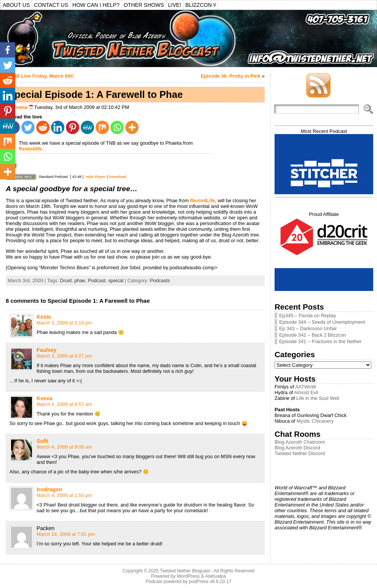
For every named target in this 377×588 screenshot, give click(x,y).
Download (118, 177)
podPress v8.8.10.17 (210, 582)
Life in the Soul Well (318, 398)
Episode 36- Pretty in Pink (231, 76)
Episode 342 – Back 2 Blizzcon (313, 335)
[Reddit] (43, 127)
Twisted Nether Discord (300, 453)
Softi (42, 441)
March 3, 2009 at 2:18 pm (64, 323)
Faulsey (46, 350)
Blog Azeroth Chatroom (300, 442)
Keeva (45, 398)
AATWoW (306, 387)
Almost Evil (306, 392)
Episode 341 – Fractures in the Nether (320, 341)
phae (80, 280)
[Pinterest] (73, 127)
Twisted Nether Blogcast (185, 571)
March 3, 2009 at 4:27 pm (64, 356)
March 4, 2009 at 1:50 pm (64, 495)
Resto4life (30, 149)
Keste (44, 317)
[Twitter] (28, 127)
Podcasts (160, 280)
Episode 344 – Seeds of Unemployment (322, 322)
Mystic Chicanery (315, 421)
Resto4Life (202, 201)
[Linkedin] (58, 127)
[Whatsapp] (117, 127)
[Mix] (102, 127)
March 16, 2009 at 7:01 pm (66, 534)
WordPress (188, 576)
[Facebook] (8, 50)
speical (116, 280)
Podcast (97, 280)
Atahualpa (215, 576)
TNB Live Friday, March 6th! (42, 76)
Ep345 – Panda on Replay (308, 316)
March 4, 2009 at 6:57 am (64, 404)
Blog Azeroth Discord (297, 448)
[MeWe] (87, 127)
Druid (66, 280)
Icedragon (49, 489)
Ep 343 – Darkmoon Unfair (308, 328)
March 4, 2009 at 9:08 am (64, 447)
